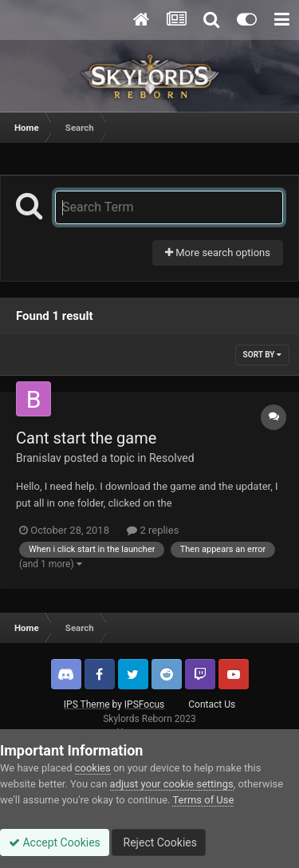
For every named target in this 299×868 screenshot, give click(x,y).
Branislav (39, 458)
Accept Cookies (55, 842)
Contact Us (212, 704)
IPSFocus (144, 704)
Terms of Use (203, 800)
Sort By (262, 355)
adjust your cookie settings (172, 784)
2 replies (153, 530)
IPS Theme (87, 704)
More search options (218, 253)
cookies (93, 768)
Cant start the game (86, 438)
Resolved (172, 458)
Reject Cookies (159, 842)
